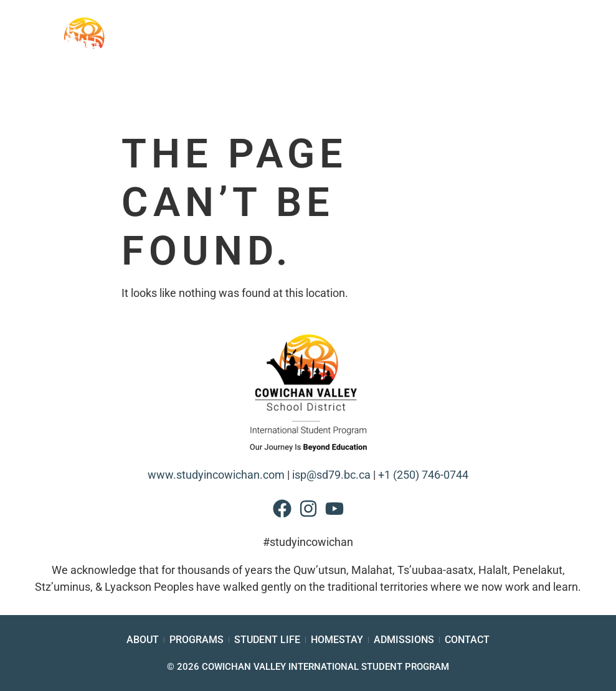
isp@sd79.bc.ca (331, 475)
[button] (573, 68)
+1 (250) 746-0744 (423, 475)
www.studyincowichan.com (216, 475)
